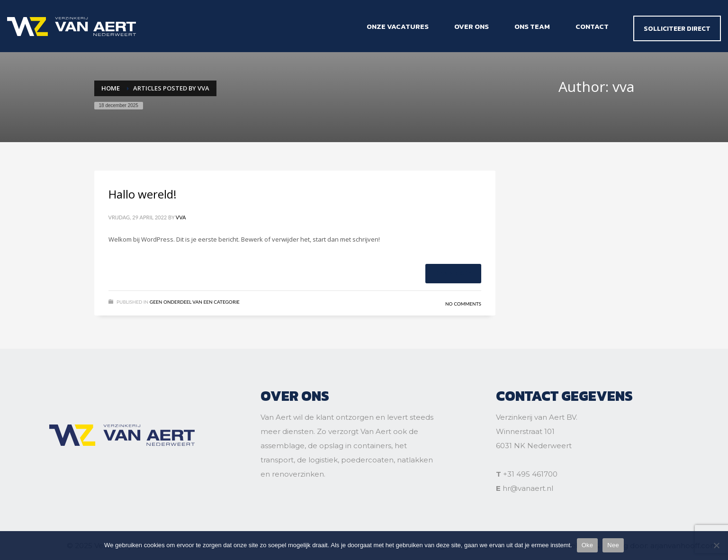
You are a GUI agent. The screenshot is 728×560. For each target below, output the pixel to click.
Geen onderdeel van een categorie (195, 302)
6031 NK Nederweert (534, 446)
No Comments (463, 304)
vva (181, 217)
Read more (453, 273)
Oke (588, 545)
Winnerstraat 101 (525, 431)
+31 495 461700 (530, 474)
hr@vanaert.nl (528, 488)
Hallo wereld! (143, 194)
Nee (613, 545)
